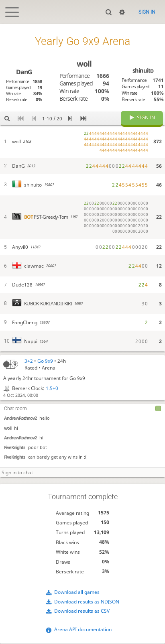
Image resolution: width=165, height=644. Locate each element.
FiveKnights (15, 448)
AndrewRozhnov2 (20, 418)
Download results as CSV (82, 611)
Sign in (147, 12)
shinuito (143, 70)
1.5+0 (52, 389)
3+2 (29, 361)
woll (8, 428)
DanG (24, 72)
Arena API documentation (83, 630)
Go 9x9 (45, 361)
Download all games (77, 592)
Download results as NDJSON (87, 602)
